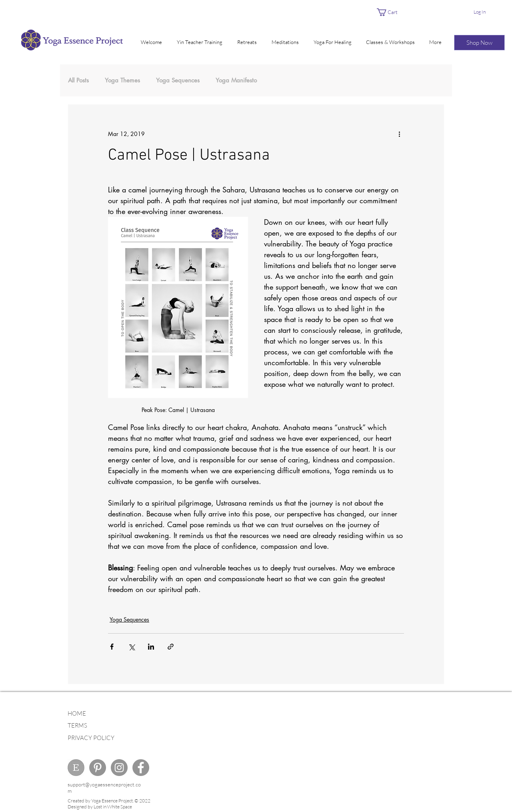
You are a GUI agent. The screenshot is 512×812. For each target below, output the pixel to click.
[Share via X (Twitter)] (131, 647)
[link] (392, 12)
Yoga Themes (122, 80)
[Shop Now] (479, 43)
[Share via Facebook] (112, 647)
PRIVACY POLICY (91, 738)
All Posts (78, 80)
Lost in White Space (113, 807)
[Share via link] (171, 647)
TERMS (77, 725)
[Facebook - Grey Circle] (141, 768)
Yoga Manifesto (236, 80)
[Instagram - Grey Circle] (119, 768)
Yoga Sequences (178, 80)
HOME (77, 713)
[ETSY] (76, 768)
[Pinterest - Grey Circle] (98, 768)
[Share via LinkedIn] (151, 647)
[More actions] (399, 134)
